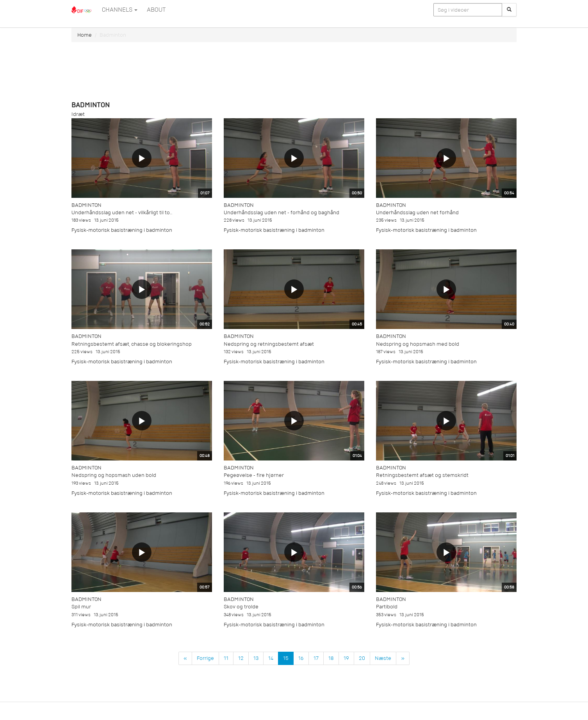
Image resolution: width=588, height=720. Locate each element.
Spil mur (81, 607)
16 (301, 658)
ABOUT (156, 10)
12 (241, 658)
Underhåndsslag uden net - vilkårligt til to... (122, 212)
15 (286, 658)
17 (316, 658)
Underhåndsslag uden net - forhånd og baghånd (282, 212)
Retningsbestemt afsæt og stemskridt (422, 475)
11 (226, 658)
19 (346, 658)
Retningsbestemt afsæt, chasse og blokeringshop (132, 344)
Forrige (205, 658)
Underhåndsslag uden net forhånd (417, 212)
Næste (383, 658)
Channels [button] (120, 10)
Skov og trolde (241, 607)
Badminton (86, 205)
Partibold (387, 607)
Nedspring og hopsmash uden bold (114, 475)
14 (271, 658)
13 (256, 658)
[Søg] (509, 10)
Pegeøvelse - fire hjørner (254, 475)
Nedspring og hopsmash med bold (418, 344)
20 (362, 658)
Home (85, 35)
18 (331, 658)
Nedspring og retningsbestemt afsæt (269, 344)
